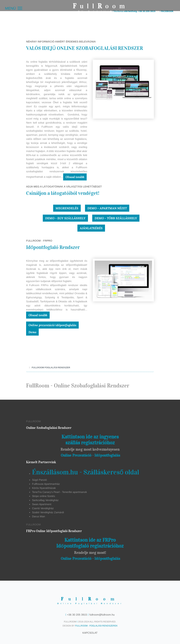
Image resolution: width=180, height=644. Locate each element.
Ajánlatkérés (91, 228)
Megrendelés (67, 208)
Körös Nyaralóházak (44, 488)
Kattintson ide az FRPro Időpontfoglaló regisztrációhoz (90, 543)
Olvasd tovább (75, 177)
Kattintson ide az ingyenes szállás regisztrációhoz (90, 440)
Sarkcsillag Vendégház (45, 500)
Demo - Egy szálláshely (65, 218)
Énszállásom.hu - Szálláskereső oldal (86, 472)
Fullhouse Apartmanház (46, 484)
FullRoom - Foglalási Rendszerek (96, 626)
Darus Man (39, 516)
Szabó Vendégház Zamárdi (48, 512)
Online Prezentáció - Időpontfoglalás (90, 455)
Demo (32, 332)
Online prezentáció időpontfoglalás (52, 325)
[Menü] (14, 8)
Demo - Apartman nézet (107, 208)
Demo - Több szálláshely (116, 218)
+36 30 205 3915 (77, 615)
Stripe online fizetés (44, 496)
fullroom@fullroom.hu (102, 615)
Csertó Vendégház (43, 508)
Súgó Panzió (39, 480)
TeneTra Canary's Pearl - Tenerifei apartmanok (59, 492)
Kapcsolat (90, 633)
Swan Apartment (42, 504)
